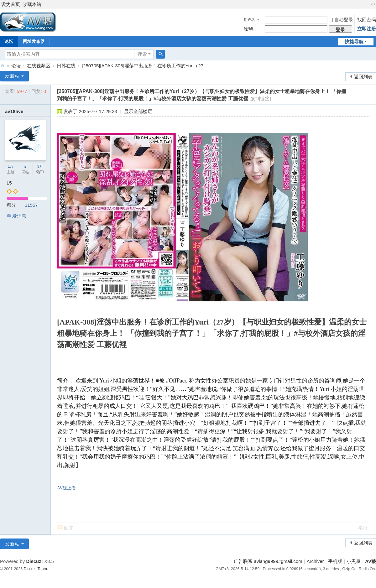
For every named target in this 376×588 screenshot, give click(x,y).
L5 (9, 183)
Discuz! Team (35, 569)
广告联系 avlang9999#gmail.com (268, 561)
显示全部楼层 (138, 111)
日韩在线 (66, 66)
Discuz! (34, 561)
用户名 (249, 20)
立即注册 (367, 29)
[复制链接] (260, 99)
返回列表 (363, 77)
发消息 (19, 216)
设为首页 (11, 4)
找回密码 (367, 20)
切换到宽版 (373, 4)
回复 (69, 528)
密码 (249, 29)
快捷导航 (354, 42)
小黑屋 (354, 561)
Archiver (315, 561)
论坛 (16, 66)
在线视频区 (39, 66)
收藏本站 (32, 4)
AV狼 (3, 66)
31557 (31, 205)
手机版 (335, 561)
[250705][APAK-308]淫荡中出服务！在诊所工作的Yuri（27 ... (145, 66)
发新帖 (13, 76)
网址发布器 (34, 41)
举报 (363, 528)
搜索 (142, 54)
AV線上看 (66, 488)
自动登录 (341, 20)
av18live (14, 111)
